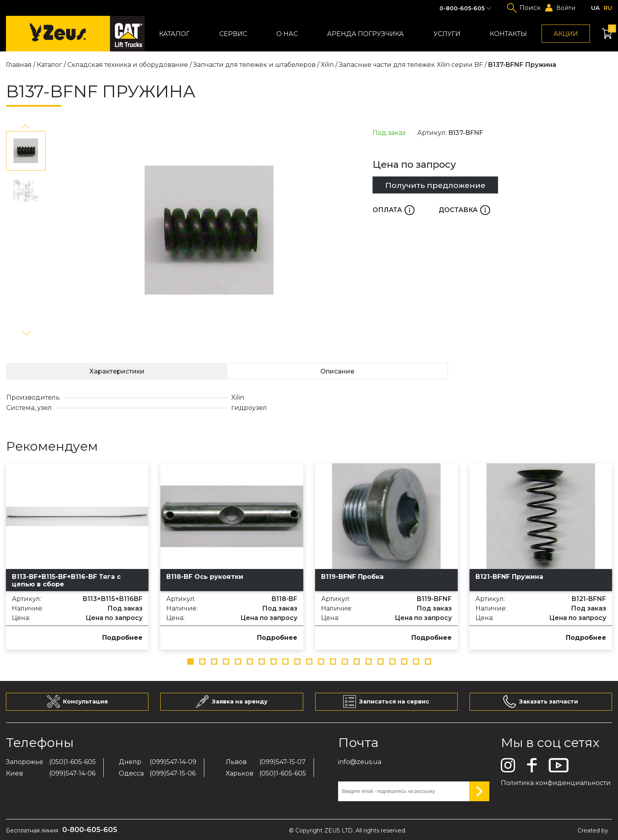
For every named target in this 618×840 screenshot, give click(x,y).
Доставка (464, 210)
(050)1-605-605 (72, 762)
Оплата (394, 210)
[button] (26, 127)
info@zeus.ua (360, 762)
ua (595, 8)
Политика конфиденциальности (556, 783)
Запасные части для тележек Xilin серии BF (411, 65)
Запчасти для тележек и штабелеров (254, 65)
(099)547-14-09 (173, 762)
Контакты (508, 34)
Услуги (447, 34)
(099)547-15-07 (282, 762)
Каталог (174, 34)
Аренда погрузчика (365, 34)
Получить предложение (435, 185)
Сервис (233, 34)
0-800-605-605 (462, 8)
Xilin (327, 65)
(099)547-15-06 (173, 773)
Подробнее (122, 638)
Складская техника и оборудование (128, 65)
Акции (566, 34)
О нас (287, 34)
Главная (19, 65)
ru (608, 8)
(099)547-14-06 (72, 773)
